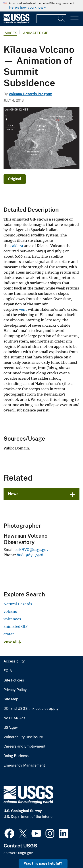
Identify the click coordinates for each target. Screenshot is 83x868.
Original (15, 179)
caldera (17, 246)
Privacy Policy (15, 690)
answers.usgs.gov (18, 853)
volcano (10, 611)
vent (23, 309)
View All (12, 642)
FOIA (8, 671)
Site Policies (14, 680)
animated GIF (15, 626)
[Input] (51, 19)
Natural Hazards (18, 604)
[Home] (16, 22)
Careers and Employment (24, 746)
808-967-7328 (30, 555)
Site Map (11, 699)
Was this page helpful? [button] (43, 863)
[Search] (62, 19)
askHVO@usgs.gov (32, 550)
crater (9, 634)
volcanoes (12, 619)
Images (10, 33)
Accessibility (14, 661)
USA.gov (11, 728)
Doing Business (16, 756)
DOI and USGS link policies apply (31, 709)
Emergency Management (24, 765)
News (13, 494)
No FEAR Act (14, 718)
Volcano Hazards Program (30, 94)
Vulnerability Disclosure (23, 737)
